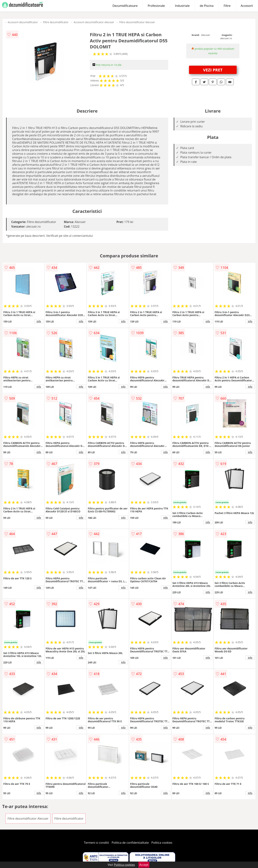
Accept (144, 865)
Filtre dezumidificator (56, 22)
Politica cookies (162, 843)
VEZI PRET (213, 70)
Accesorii (247, 6)
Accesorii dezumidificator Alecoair (94, 22)
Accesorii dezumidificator (23, 22)
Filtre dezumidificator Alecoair (137, 22)
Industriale (182, 6)
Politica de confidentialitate (130, 843)
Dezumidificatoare (125, 6)
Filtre (227, 6)
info (39, 321)
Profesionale (156, 6)
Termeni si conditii (97, 843)
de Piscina (207, 6)
